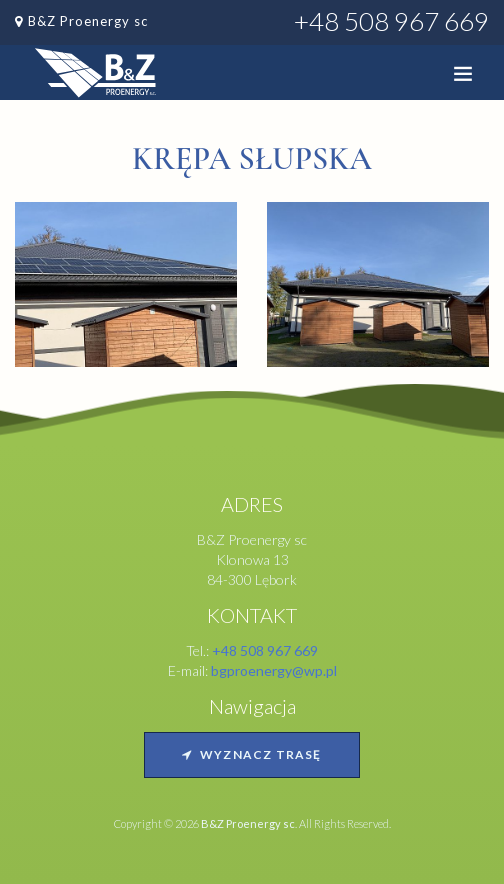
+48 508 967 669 (391, 21)
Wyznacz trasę (251, 754)
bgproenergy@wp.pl (274, 670)
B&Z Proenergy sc (88, 21)
